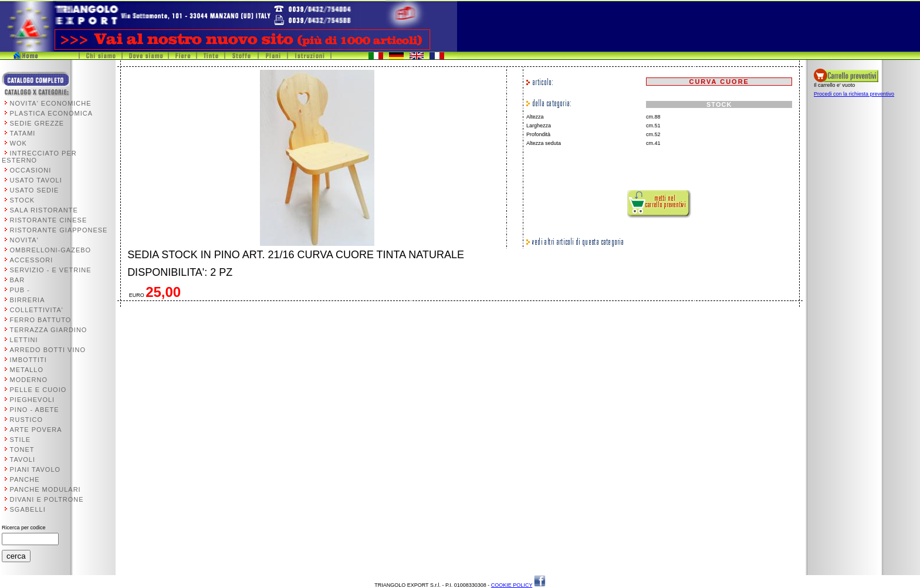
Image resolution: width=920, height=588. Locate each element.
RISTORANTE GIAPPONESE (59, 230)
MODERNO (29, 380)
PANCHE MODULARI (45, 489)
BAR (18, 280)
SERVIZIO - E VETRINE (51, 270)
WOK (18, 143)
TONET (22, 450)
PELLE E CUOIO (38, 390)
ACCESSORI (32, 260)
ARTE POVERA (36, 430)
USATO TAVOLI (36, 180)
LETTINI (24, 340)
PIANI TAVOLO (35, 469)
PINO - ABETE (35, 410)
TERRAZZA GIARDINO (49, 330)
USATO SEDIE (35, 190)
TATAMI (23, 133)
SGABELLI (28, 509)
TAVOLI (23, 459)
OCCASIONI (31, 170)
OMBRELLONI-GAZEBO (51, 250)
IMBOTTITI (28, 360)
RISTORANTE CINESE (49, 220)
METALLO (27, 370)
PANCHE (25, 479)
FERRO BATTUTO (41, 320)
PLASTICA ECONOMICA (51, 113)
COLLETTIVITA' (37, 310)
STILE (21, 440)
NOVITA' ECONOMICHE (51, 103)
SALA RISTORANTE (44, 210)
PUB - (20, 290)
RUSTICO (27, 420)
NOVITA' (24, 240)
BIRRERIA (28, 300)
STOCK (23, 200)
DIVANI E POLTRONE (47, 499)
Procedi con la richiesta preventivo (854, 94)
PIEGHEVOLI (33, 400)
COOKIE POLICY (512, 585)
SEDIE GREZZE (37, 123)
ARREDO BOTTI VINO (48, 350)
